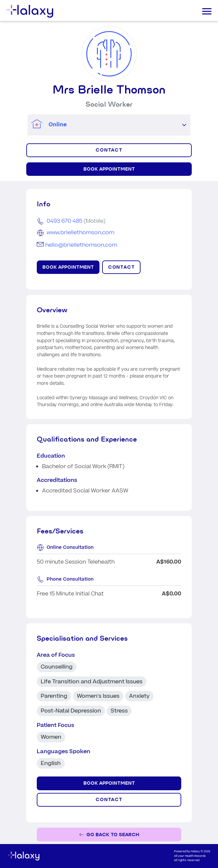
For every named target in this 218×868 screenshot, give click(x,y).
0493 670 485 (65, 221)
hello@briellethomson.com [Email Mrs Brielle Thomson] (81, 245)
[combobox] (103, 125)
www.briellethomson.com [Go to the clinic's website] (80, 233)
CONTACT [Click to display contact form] (109, 150)
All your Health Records (190, 856)
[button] (184, 125)
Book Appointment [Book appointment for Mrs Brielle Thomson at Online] (109, 169)
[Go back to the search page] (109, 835)
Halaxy (195, 851)
